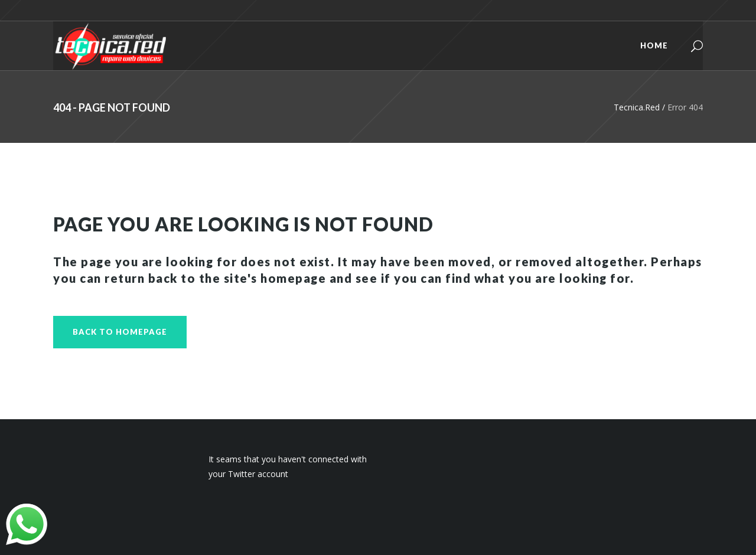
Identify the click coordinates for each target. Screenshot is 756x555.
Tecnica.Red (637, 107)
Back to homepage (120, 332)
